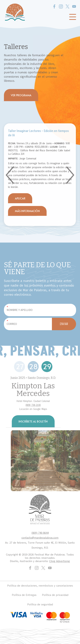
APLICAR (20, 198)
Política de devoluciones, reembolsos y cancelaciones (40, 586)
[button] (10, 175)
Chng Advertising (60, 561)
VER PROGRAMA (21, 95)
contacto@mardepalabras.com (40, 538)
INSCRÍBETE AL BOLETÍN (33, 421)
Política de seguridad (40, 604)
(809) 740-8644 (40, 533)
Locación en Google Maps (33, 409)
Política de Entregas (24, 595)
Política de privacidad (55, 595)
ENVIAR (64, 324)
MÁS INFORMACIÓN (27, 211)
